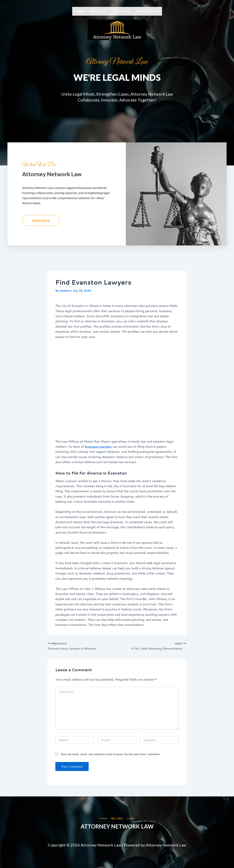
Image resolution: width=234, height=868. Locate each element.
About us (98, 11)
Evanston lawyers (99, 460)
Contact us (120, 11)
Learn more (41, 234)
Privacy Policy (147, 11)
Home (80, 11)
